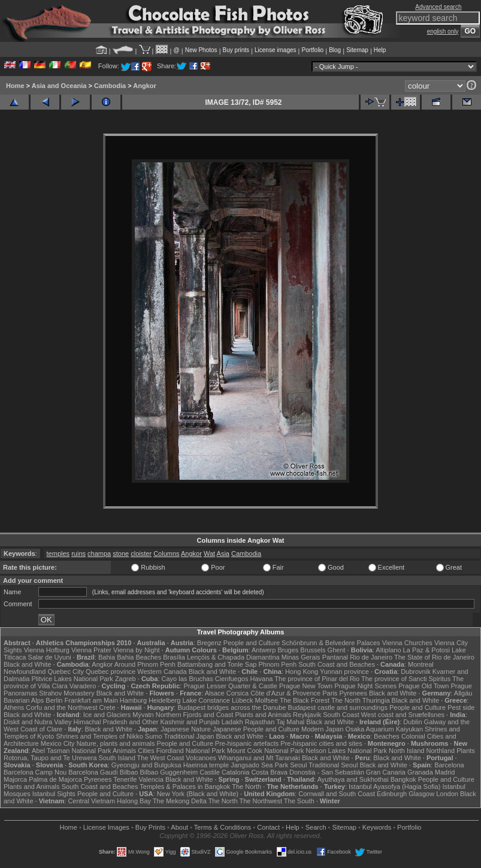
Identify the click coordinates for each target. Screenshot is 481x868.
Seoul (298, 765)
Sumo (154, 736)
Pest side (461, 707)
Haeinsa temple (206, 765)
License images (275, 50)
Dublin (412, 722)
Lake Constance (206, 700)
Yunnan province (344, 672)
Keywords (377, 827)
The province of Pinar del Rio (317, 679)
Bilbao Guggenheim (169, 772)
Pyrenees (353, 693)
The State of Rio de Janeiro (434, 657)
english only (443, 31)
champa (99, 554)
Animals (124, 751)
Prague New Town (306, 686)
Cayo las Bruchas (187, 679)
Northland (440, 751)
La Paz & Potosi (426, 650)
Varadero (83, 686)
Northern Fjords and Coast (195, 715)
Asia (223, 554)
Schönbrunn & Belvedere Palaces (331, 643)
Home (15, 86)
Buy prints (236, 50)
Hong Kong (302, 672)
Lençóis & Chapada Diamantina (233, 657)
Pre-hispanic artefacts (247, 743)
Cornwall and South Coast (337, 794)
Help (380, 50)
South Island (117, 758)
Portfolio (312, 50)
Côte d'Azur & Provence (285, 693)
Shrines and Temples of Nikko (99, 736)
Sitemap (357, 50)
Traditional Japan (189, 736)
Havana (262, 679)
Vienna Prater (91, 650)
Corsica (238, 693)
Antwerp (264, 650)
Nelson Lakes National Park (346, 751)
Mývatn (143, 715)
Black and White (27, 664)
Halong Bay (134, 801)
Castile (210, 772)
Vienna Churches (407, 643)
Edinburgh (392, 794)
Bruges (288, 650)
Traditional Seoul (333, 765)
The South (299, 801)
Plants (466, 751)
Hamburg (133, 700)
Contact (268, 827)
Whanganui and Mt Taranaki (259, 758)
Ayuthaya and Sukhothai (353, 779)
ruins (78, 554)
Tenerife (125, 779)
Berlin (54, 700)
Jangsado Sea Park (259, 765)
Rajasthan (260, 722)
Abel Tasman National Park (71, 751)
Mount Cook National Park (265, 751)
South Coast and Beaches (337, 664)
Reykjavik (307, 715)
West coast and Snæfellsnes (403, 715)
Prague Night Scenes (365, 686)
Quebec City (66, 672)
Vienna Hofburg (47, 650)
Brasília (174, 657)
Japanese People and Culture (256, 729)
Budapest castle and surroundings (338, 707)
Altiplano (388, 650)
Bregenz (209, 643)
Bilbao (129, 772)
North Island (406, 751)
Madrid (445, 772)
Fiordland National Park (191, 751)
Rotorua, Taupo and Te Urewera (50, 758)
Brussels (313, 650)
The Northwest (261, 801)
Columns (166, 554)
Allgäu (463, 693)
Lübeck (242, 700)
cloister (141, 554)
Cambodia (110, 86)
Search (316, 827)
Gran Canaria (386, 772)
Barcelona (449, 765)
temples (58, 554)
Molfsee (267, 700)
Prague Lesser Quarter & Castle (230, 686)
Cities (146, 751)
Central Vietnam (91, 801)
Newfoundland (25, 672)
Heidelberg (164, 700)
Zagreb (125, 679)
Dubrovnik (416, 672)
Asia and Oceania (59, 86)
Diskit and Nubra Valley (38, 722)
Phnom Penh (277, 664)
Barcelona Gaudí (93, 772)
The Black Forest (305, 700)
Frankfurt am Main (91, 700)
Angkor (145, 86)
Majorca (15, 779)
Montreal (421, 664)
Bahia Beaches (139, 657)
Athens (14, 707)
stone (121, 554)
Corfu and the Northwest (61, 707)
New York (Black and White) (198, 794)
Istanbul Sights (54, 794)
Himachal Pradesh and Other (116, 722)
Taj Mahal (290, 722)
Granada (420, 772)
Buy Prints (150, 827)
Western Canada (162, 672)
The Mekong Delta (180, 801)
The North (346, 700)
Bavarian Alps (24, 700)
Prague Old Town (423, 686)
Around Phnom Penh (145, 664)
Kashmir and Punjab (190, 722)
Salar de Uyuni (50, 657)
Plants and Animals (263, 715)
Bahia (107, 657)
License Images (106, 827)
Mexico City (58, 743)
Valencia (151, 779)
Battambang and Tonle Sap (217, 664)
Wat (209, 554)
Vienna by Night (136, 650)
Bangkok (403, 779)
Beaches (387, 736)
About (179, 827)
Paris (330, 693)
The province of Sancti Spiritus (406, 679)
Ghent (337, 650)
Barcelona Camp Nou (35, 772)
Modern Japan (322, 729)
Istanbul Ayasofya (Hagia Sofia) (394, 787)
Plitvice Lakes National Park (72, 679)
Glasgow (421, 794)
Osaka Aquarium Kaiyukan (384, 729)
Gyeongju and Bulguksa (146, 765)
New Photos (201, 50)
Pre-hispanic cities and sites (321, 743)
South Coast (341, 715)
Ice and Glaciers (107, 715)
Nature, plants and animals (116, 743)
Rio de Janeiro (371, 657)
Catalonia (235, 772)
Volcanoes (201, 758)
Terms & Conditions (223, 827)
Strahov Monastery (66, 693)
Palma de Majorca (55, 779)
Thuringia (376, 700)
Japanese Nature (186, 729)
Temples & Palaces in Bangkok (185, 787)
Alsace (215, 693)
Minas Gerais (301, 657)
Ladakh (232, 722)
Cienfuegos (232, 679)
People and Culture (252, 643)
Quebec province (111, 672)
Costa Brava (269, 772)
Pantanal (335, 657)
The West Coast (161, 758)
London (447, 794)
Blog (335, 50)
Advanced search (438, 7)
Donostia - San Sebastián (327, 772)
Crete (108, 707)
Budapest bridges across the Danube (232, 707)
